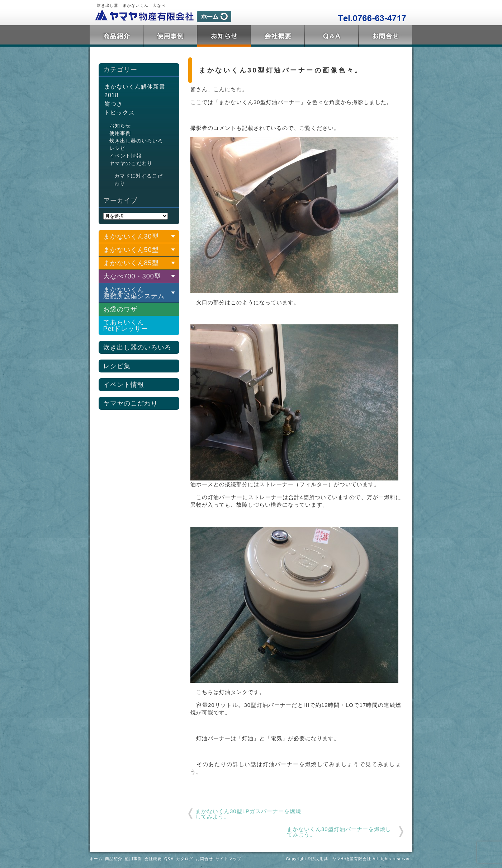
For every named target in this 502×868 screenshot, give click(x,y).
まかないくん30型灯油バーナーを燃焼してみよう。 (339, 832)
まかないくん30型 (131, 236)
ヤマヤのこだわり (131, 163)
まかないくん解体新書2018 (135, 91)
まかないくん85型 (131, 263)
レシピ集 (117, 366)
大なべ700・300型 (132, 276)
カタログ (185, 859)
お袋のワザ (120, 309)
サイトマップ (228, 859)
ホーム (96, 859)
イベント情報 (126, 156)
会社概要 (278, 36)
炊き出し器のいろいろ (136, 141)
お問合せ (385, 36)
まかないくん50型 (131, 250)
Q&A (332, 36)
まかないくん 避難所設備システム (134, 293)
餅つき (113, 104)
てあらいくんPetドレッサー (126, 325)
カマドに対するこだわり (139, 180)
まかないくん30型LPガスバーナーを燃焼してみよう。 (248, 814)
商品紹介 (117, 36)
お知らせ (120, 126)
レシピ (117, 148)
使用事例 (170, 36)
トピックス (224, 36)
